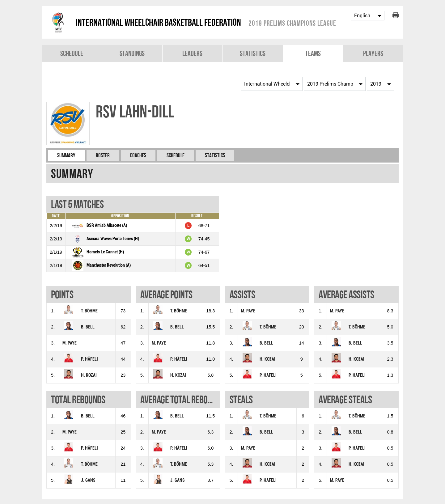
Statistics (253, 53)
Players (373, 53)
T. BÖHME (89, 311)
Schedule (72, 53)
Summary (66, 155)
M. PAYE (70, 343)
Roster (103, 155)
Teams (313, 53)
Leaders (192, 53)
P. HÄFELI (89, 359)
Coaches (138, 155)
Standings (132, 53)
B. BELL (88, 327)
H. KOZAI (89, 375)
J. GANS (88, 480)
